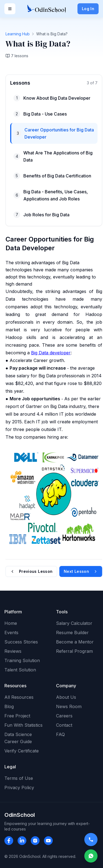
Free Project (17, 716)
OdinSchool (20, 815)
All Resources (19, 697)
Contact (64, 725)
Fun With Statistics (23, 725)
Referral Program (74, 651)
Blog (9, 706)
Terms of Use (19, 778)
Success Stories (21, 642)
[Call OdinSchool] (90, 840)
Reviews (13, 651)
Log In (88, 9)
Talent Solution (20, 670)
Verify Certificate (22, 751)
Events (11, 633)
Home (11, 623)
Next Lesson (81, 571)
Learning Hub (18, 34)
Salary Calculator (74, 623)
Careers (64, 716)
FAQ (60, 734)
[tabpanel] (51, 326)
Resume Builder (72, 633)
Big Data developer (51, 353)
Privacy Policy (19, 787)
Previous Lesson (31, 571)
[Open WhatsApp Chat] (91, 856)
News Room (69, 706)
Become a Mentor (75, 642)
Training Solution (22, 660)
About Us (66, 697)
